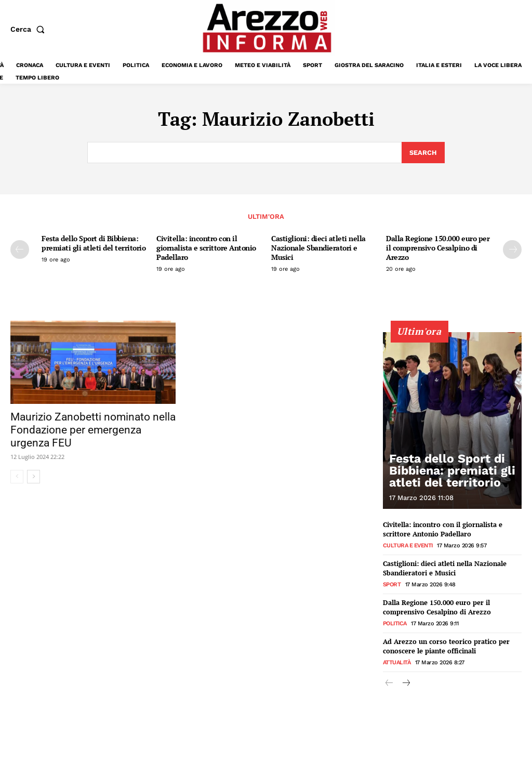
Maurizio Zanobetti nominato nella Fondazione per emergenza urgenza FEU (93, 429)
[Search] (423, 153)
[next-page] (512, 249)
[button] (30, 29)
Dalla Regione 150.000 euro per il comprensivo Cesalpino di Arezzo (438, 248)
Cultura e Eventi (408, 544)
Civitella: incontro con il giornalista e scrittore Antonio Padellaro (206, 248)
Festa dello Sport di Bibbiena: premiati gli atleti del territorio (94, 243)
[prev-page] (20, 249)
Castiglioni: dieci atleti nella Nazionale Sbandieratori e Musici (318, 248)
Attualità (397, 660)
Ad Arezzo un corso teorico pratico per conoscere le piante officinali (446, 644)
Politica (395, 621)
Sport (392, 583)
